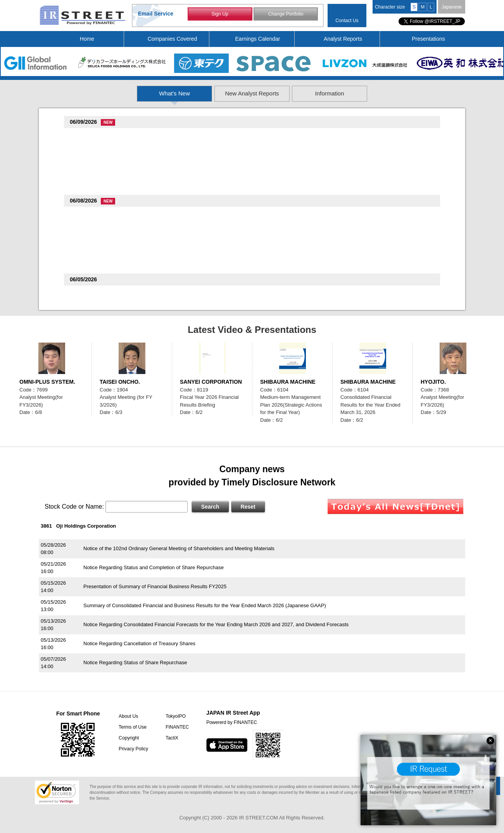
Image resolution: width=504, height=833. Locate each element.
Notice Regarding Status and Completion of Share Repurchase (154, 567)
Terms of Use (131, 727)
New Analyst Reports (252, 93)
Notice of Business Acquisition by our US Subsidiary (141, 224)
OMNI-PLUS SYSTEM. (47, 382)
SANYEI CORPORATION (211, 382)
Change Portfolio (286, 15)
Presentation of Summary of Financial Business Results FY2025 (155, 586)
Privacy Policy (132, 749)
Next (456, 205)
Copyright (127, 738)
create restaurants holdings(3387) (112, 136)
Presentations (428, 39)
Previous (48, 205)
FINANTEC (175, 727)
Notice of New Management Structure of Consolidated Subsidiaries (158, 145)
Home (87, 39)
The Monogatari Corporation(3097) (113, 178)
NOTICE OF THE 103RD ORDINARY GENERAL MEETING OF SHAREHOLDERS (176, 266)
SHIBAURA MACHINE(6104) (105, 256)
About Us (127, 716)
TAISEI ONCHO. (120, 382)
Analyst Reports (343, 39)
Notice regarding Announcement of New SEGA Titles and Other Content (163, 166)
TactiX (170, 738)
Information (382, 93)
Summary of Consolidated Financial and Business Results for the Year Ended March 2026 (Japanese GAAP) (205, 605)
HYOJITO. (433, 382)
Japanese (452, 7)
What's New (123, 93)
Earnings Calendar (258, 39)
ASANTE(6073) (89, 235)
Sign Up (220, 15)
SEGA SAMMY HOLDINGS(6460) (110, 157)
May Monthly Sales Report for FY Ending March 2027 (143, 245)
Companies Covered (173, 39)
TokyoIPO (174, 716)
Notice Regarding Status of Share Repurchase (135, 662)
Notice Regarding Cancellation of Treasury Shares (139, 643)
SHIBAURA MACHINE (288, 382)
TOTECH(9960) (89, 293)
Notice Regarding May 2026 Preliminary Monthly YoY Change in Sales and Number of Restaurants (193, 187)
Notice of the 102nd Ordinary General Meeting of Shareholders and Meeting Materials (179, 548)
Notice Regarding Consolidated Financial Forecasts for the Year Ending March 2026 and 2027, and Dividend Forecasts (216, 624)
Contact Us (347, 21)
